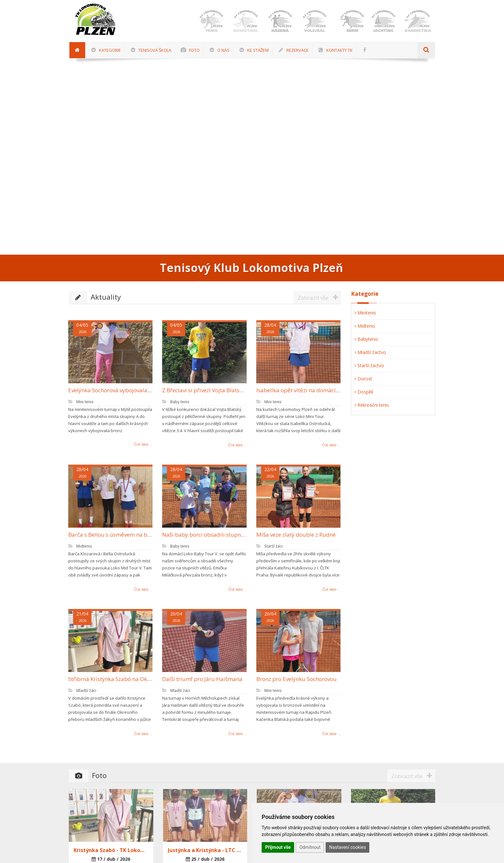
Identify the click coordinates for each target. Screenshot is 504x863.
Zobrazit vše (319, 297)
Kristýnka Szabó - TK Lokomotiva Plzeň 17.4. (111, 850)
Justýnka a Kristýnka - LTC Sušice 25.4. (205, 850)
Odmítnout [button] (310, 847)
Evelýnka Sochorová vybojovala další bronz (119, 390)
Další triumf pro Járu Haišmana (199, 679)
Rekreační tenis (372, 405)
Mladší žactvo (370, 352)
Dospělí (364, 392)
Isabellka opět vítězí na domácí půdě (300, 390)
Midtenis (365, 326)
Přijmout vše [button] (278, 847)
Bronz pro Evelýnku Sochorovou (293, 679)
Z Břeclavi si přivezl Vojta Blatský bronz (208, 390)
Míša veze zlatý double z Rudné (292, 535)
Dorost (363, 379)
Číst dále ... (140, 444)
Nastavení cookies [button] (347, 847)
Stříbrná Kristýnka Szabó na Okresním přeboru (124, 679)
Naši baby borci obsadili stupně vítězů (208, 535)
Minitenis (365, 313)
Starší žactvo (369, 365)
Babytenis (366, 339)
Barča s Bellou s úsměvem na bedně (111, 535)
